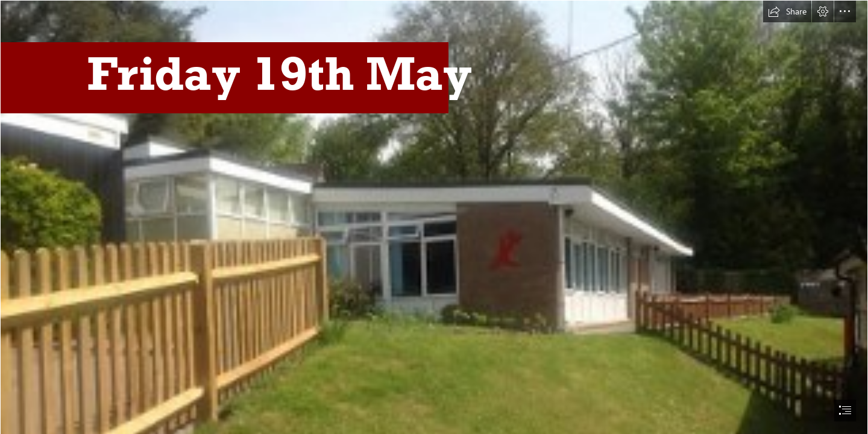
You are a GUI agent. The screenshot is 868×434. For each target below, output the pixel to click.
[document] (434, 217)
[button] (787, 11)
